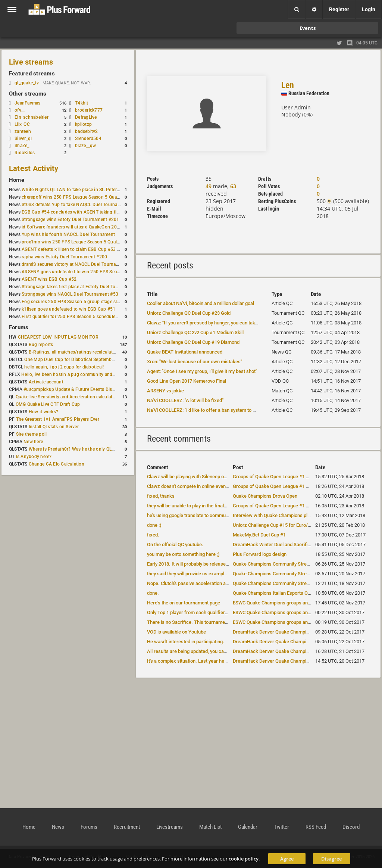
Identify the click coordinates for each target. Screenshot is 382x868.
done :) (154, 525)
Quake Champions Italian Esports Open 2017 (280, 593)
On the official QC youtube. (175, 545)
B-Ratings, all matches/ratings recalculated (73, 352)
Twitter (281, 827)
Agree (287, 859)
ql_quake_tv (27, 83)
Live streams (31, 62)
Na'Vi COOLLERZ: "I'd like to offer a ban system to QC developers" (216, 410)
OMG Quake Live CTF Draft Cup (48, 404)
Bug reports (41, 345)
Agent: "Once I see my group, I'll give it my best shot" (202, 371)
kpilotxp (83, 124)
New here (33, 442)
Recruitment (127, 827)
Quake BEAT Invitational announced (185, 352)
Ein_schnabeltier (32, 117)
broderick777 (89, 110)
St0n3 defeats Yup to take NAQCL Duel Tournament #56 (79, 205)
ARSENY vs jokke (165, 391)
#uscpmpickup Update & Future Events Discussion (76, 389)
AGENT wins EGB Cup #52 (49, 279)
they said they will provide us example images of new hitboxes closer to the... (229, 574)
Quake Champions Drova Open (265, 496)
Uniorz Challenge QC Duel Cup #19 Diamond (193, 342)
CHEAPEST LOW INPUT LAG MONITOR (58, 337)
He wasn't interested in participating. (186, 642)
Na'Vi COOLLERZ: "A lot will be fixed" (185, 400)
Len (288, 85)
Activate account (46, 382)
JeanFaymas (27, 103)
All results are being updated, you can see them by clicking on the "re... (222, 651)
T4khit (82, 103)
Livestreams (170, 827)
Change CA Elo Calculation (57, 464)
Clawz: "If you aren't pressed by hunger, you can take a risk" (210, 323)
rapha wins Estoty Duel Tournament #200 (64, 257)
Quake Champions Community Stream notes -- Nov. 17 (290, 564)
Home (17, 180)
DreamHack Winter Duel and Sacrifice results (281, 545)
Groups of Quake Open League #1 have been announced (292, 477)
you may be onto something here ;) (183, 554)
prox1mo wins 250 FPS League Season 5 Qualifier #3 (76, 242)
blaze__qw (85, 146)
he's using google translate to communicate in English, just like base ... (221, 515)
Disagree (331, 859)
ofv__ (20, 110)
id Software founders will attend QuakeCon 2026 (72, 227)
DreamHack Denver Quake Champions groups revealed (291, 632)
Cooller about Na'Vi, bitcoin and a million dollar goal (201, 303)
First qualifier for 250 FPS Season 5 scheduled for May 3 (80, 317)
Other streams (28, 94)
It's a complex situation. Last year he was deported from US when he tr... (224, 661)
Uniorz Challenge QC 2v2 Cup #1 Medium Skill (195, 332)
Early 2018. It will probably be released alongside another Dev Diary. (218, 564)
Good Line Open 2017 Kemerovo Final (187, 381)
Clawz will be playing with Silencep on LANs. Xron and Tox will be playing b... (228, 477)
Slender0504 (88, 139)
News (58, 827)
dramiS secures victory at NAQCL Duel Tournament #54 (79, 264)
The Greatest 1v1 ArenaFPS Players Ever (58, 419)
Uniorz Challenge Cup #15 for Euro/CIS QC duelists (287, 525)
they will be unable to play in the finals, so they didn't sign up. (210, 506)
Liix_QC (22, 124)
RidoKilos (25, 153)
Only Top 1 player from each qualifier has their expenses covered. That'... (225, 612)
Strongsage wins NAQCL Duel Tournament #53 (70, 294)
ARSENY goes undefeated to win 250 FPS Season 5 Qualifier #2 (87, 272)
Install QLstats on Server (54, 427)
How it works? (43, 412)
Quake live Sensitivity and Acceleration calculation (67, 397)
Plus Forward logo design (260, 554)
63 (233, 186)
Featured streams (32, 74)
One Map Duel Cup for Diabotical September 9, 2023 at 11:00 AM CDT (97, 360)
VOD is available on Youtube (176, 632)
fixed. (153, 535)
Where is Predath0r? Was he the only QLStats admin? (84, 449)
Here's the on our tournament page (184, 603)
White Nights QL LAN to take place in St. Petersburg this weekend (89, 190)
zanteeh (23, 131)
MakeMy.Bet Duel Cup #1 (259, 535)
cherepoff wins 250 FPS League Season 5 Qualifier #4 (77, 197)
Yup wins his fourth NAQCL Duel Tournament (68, 234)
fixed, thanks (161, 496)
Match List (210, 827)
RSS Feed (316, 827)
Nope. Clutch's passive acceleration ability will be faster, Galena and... (221, 583)
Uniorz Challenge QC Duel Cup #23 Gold (189, 313)
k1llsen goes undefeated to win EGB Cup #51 (68, 309)
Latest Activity (34, 168)
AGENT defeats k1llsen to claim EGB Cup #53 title (73, 249)
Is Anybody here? (34, 457)
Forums (19, 327)
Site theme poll (32, 434)
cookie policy (244, 859)
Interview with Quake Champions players (276, 515)
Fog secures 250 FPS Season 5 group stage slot (71, 302)
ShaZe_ (22, 146)
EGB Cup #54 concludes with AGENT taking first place (78, 212)
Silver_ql (23, 139)
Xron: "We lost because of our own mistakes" (195, 362)
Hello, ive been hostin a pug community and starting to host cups (89, 374)
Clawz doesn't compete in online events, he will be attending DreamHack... (225, 486)
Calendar (248, 827)
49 (209, 186)
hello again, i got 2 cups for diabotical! (64, 367)
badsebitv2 (86, 131)
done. (153, 593)
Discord (351, 827)
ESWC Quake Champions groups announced (279, 603)
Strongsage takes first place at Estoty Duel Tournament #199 (84, 287)
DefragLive (86, 117)
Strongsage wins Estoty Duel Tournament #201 (70, 220)
